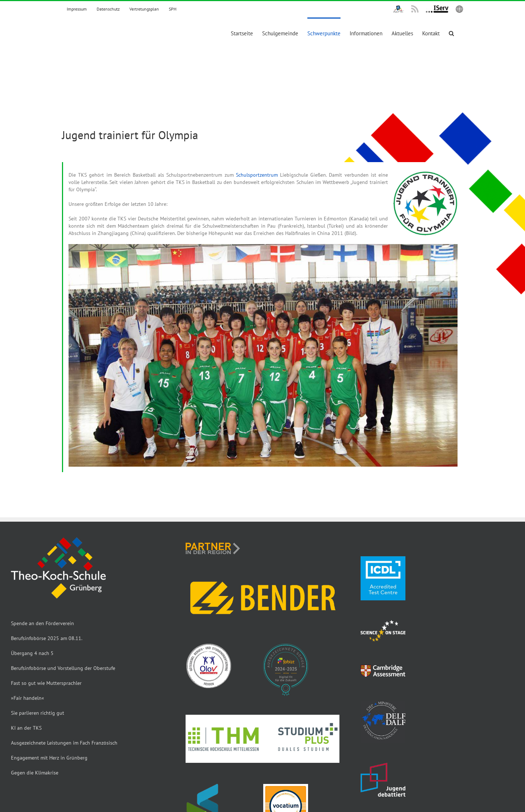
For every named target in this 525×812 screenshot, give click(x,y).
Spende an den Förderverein (42, 623)
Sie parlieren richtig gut (38, 713)
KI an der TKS (26, 728)
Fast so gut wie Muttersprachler (46, 683)
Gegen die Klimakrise (35, 773)
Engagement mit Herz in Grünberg (49, 758)
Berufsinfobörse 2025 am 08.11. (47, 638)
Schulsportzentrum (257, 175)
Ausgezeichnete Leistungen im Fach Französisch (64, 743)
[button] (451, 33)
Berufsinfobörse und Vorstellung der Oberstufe (63, 668)
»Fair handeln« (28, 698)
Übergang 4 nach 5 (32, 653)
